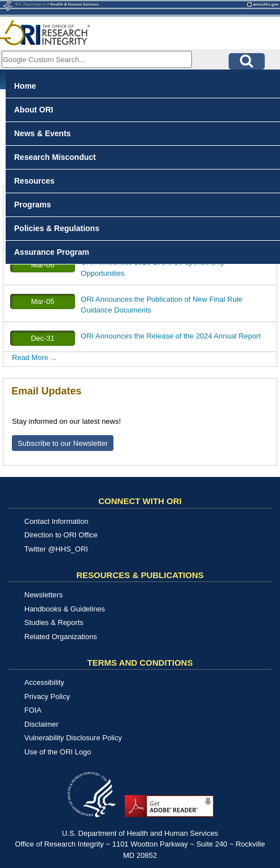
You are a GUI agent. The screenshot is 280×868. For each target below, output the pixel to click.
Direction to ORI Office (61, 535)
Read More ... (34, 357)
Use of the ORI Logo (58, 752)
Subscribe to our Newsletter (63, 443)
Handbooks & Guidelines (65, 609)
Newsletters (43, 595)
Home (25, 86)
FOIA (33, 710)
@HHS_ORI (68, 549)
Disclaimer (41, 724)
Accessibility (44, 682)
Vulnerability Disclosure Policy (73, 738)
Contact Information (56, 521)
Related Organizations (61, 637)
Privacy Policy (47, 696)
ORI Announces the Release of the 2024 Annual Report (171, 336)
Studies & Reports (54, 622)
